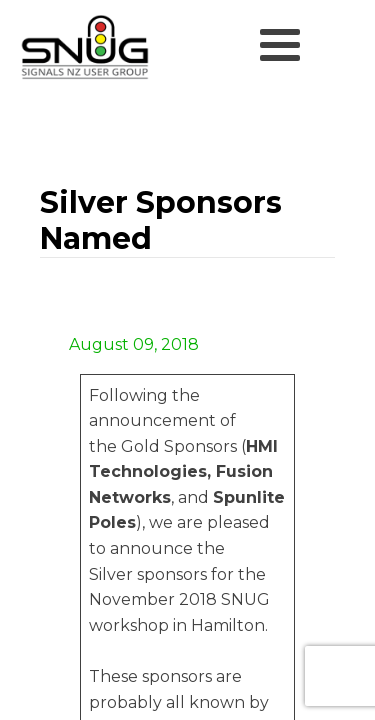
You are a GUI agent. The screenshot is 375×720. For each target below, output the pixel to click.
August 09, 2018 (132, 344)
